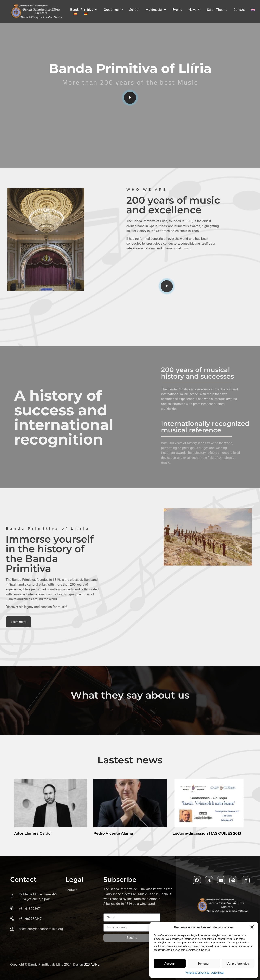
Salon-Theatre (217, 10)
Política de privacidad (198, 973)
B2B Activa (92, 964)
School (134, 10)
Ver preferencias (238, 964)
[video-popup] (130, 98)
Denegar (204, 964)
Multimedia (156, 10)
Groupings (113, 10)
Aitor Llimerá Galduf (33, 833)
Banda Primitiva (84, 10)
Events (177, 10)
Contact (239, 10)
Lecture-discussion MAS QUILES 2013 (207, 833)
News (194, 10)
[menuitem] (253, 10)
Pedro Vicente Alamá (113, 833)
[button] (252, 927)
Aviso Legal (218, 973)
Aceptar (170, 964)
